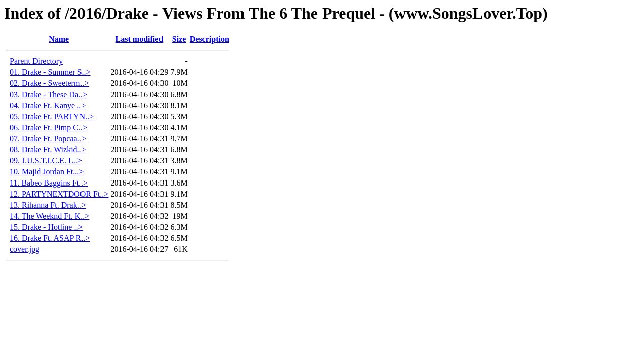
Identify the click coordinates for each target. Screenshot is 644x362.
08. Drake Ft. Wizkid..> (48, 150)
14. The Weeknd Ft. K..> (49, 216)
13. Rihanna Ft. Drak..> (48, 205)
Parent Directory (36, 61)
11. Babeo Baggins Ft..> (49, 183)
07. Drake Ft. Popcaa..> (48, 139)
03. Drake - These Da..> (48, 94)
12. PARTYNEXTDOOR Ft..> (59, 194)
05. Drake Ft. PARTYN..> (52, 116)
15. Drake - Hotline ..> (46, 227)
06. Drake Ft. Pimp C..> (48, 127)
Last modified (140, 39)
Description (210, 39)
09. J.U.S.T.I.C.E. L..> (46, 161)
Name (59, 39)
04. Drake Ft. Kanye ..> (48, 105)
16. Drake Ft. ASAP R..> (50, 238)
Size (179, 39)
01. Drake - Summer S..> (50, 72)
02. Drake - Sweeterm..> (49, 83)
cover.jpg (24, 249)
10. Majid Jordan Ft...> (47, 172)
